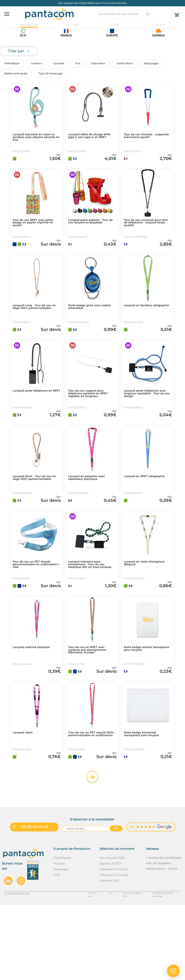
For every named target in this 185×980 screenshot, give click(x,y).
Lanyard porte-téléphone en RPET (35, 422)
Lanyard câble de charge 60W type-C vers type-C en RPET (91, 139)
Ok (116, 904)
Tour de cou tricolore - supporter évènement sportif (143, 139)
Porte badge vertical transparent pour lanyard (146, 706)
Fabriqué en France (114, 944)
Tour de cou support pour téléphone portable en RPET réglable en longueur (92, 423)
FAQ (76, 25)
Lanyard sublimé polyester (36, 705)
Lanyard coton (25, 799)
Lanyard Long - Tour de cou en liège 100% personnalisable (36, 329)
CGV (100, 968)
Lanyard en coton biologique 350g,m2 (141, 611)
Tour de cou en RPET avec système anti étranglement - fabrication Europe (92, 708)
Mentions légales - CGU (124, 968)
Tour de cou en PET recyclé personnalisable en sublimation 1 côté (36, 613)
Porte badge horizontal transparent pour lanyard (146, 801)
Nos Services (29, 25)
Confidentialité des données (163, 968)
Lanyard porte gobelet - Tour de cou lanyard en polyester (89, 234)
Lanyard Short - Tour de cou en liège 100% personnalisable (37, 518)
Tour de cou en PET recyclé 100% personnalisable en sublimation (91, 803)
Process (59, 938)
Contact (158, 25)
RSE (115, 25)
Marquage (61, 944)
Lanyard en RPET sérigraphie (139, 517)
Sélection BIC (109, 955)
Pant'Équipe (62, 933)
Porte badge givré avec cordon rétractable (88, 327)
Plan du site (84, 968)
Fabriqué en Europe (114, 950)
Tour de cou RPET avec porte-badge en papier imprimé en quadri (32, 234)
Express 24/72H (111, 938)
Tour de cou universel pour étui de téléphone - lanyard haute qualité (147, 234)
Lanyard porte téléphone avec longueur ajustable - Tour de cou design (146, 423)
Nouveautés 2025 (112, 933)
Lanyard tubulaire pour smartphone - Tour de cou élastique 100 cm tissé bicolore (90, 615)
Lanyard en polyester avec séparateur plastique (91, 517)
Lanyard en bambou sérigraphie (141, 327)
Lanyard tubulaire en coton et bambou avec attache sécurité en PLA (36, 139)
